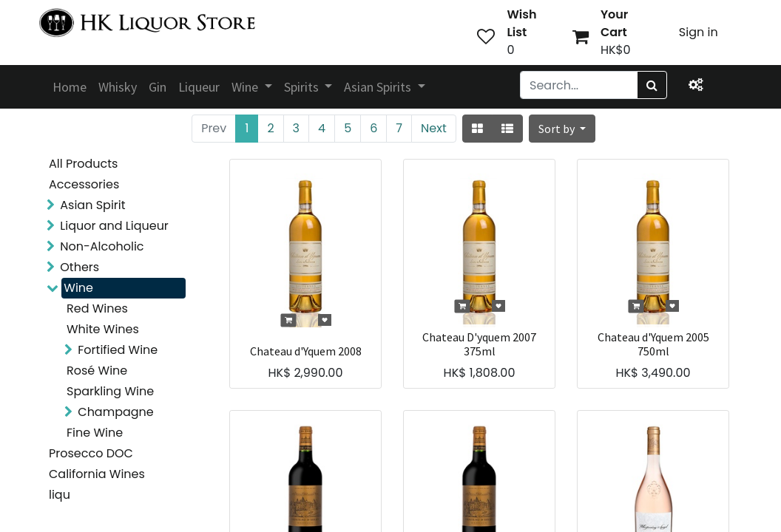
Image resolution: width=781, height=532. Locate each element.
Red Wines (97, 308)
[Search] (652, 85)
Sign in (699, 32)
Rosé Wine (97, 371)
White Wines (103, 329)
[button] (562, 129)
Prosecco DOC (91, 453)
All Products (83, 164)
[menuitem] (70, 87)
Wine (78, 288)
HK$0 (616, 50)
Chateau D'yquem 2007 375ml (479, 344)
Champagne (116, 412)
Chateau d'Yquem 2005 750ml (653, 344)
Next (434, 128)
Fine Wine (95, 433)
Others (80, 267)
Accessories (84, 184)
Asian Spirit (92, 205)
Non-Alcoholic (102, 246)
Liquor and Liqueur (114, 226)
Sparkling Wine (110, 391)
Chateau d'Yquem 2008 (306, 351)
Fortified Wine (118, 350)
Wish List (521, 23)
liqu (60, 495)
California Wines (97, 474)
